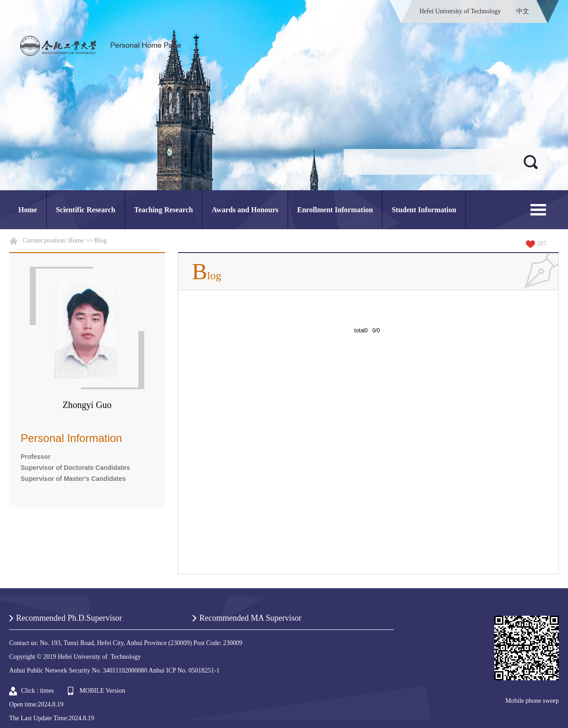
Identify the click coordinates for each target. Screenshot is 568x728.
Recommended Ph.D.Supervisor (69, 618)
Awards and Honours (245, 210)
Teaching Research (164, 210)
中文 (523, 11)
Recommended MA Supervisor (250, 618)
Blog (101, 240)
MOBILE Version (103, 691)
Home (28, 210)
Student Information (424, 210)
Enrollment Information (335, 210)
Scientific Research (86, 210)
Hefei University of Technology (460, 11)
